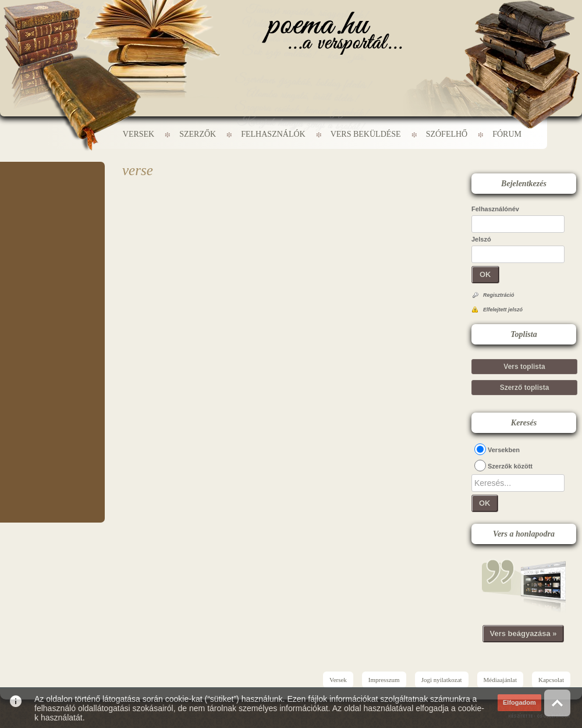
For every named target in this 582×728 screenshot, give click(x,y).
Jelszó (481, 239)
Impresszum (384, 680)
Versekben (504, 450)
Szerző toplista (525, 388)
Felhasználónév (495, 209)
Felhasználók (273, 134)
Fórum (507, 134)
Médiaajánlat (500, 680)
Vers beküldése (366, 134)
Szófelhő (447, 134)
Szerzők (198, 134)
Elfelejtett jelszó (503, 310)
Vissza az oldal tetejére (557, 703)
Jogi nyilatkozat (442, 680)
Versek (139, 134)
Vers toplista (524, 367)
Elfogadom (519, 702)
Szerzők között (510, 466)
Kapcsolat (551, 680)
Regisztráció (499, 295)
